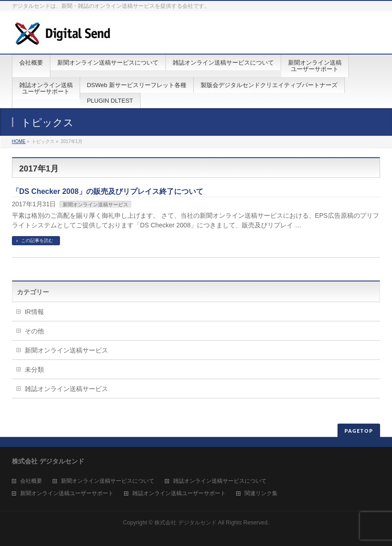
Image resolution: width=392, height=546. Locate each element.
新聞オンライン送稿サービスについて (108, 481)
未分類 (34, 370)
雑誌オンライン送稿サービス (66, 389)
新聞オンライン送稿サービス (95, 204)
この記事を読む (37, 240)
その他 (34, 331)
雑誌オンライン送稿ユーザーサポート (179, 494)
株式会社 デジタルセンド (185, 523)
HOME (19, 141)
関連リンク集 (261, 494)
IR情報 (34, 312)
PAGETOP (359, 431)
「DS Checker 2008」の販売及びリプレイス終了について (108, 191)
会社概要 (31, 481)
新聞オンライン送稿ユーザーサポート (67, 494)
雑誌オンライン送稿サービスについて (220, 481)
